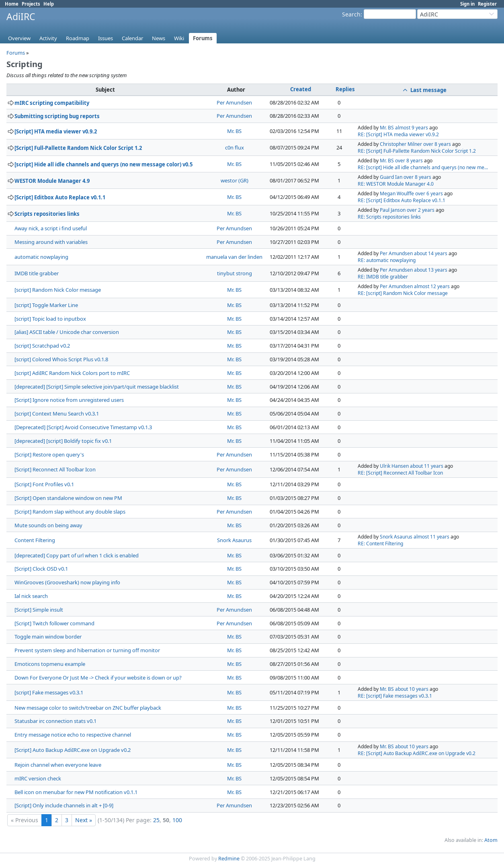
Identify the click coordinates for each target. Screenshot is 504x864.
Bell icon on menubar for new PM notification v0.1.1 (76, 792)
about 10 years (412, 689)
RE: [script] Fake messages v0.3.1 (395, 696)
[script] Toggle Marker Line (46, 305)
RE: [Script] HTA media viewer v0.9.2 (398, 134)
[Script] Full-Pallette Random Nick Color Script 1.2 (78, 148)
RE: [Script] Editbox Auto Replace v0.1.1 (402, 200)
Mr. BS (234, 131)
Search (351, 14)
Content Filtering (35, 540)
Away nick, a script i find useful (51, 228)
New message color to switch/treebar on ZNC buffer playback (88, 708)
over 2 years (421, 210)
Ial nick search (31, 596)
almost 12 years (432, 286)
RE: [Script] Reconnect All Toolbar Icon (400, 473)
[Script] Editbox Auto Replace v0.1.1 (60, 197)
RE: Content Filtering (380, 544)
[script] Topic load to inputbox (50, 319)
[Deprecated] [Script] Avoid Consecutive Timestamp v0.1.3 (83, 427)
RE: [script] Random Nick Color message (403, 293)
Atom (491, 840)
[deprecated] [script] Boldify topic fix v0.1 (63, 441)
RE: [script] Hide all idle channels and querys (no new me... (423, 167)
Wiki (179, 38)
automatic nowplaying (41, 257)
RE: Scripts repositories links (389, 217)
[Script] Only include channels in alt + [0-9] (64, 805)
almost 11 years (431, 537)
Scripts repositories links (47, 214)
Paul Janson (393, 210)
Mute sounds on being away (48, 525)
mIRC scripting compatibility (52, 103)
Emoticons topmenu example (50, 664)
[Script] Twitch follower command (54, 623)
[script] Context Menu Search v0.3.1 (57, 414)
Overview (19, 38)
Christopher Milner (401, 144)
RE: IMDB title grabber (383, 277)
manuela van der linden (234, 257)
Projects (31, 4)
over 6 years (429, 193)
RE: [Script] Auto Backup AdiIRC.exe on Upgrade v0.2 (417, 753)
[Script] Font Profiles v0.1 (44, 484)
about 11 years (427, 466)
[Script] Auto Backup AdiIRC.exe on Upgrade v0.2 (73, 750)
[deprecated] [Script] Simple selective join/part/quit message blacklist (97, 387)
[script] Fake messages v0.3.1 (49, 692)
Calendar (132, 38)
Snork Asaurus (234, 540)
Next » (84, 820)
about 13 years (431, 270)
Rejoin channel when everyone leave (58, 765)
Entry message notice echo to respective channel (73, 735)
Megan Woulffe (397, 193)
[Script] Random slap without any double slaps (70, 512)
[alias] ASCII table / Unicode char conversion (67, 332)
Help (49, 4)
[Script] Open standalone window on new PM (68, 498)
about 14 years (431, 253)
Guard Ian (391, 177)
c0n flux (235, 147)
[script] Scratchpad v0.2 (42, 346)
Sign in (467, 4)
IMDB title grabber (37, 273)
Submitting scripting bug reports (57, 116)
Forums (203, 38)
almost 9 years (412, 128)
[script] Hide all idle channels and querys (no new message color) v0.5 (103, 164)
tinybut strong (235, 273)
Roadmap (78, 38)
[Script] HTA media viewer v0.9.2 (56, 131)
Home (12, 4)
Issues (106, 38)
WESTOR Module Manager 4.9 (52, 181)
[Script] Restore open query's (49, 455)
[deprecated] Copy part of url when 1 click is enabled (77, 555)
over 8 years (437, 144)
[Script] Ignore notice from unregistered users (69, 400)
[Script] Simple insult (39, 610)
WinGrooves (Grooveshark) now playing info (67, 582)
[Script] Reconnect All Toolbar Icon (55, 469)
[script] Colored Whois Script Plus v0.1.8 (61, 359)
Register (487, 4)
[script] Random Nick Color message (58, 290)
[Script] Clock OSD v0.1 (41, 569)
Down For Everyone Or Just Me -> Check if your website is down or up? (98, 678)
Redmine (229, 859)
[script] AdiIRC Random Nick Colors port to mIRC (72, 373)
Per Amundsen (234, 102)
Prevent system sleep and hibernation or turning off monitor (87, 650)
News (159, 38)
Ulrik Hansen (394, 466)
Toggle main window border (48, 637)
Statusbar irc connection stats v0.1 (55, 721)
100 (177, 820)
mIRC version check (38, 778)
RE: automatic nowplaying (387, 260)
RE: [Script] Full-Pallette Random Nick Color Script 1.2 (417, 151)
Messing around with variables (51, 242)
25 (156, 820)
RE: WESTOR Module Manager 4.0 (396, 184)
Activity (48, 38)
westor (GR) (235, 180)
